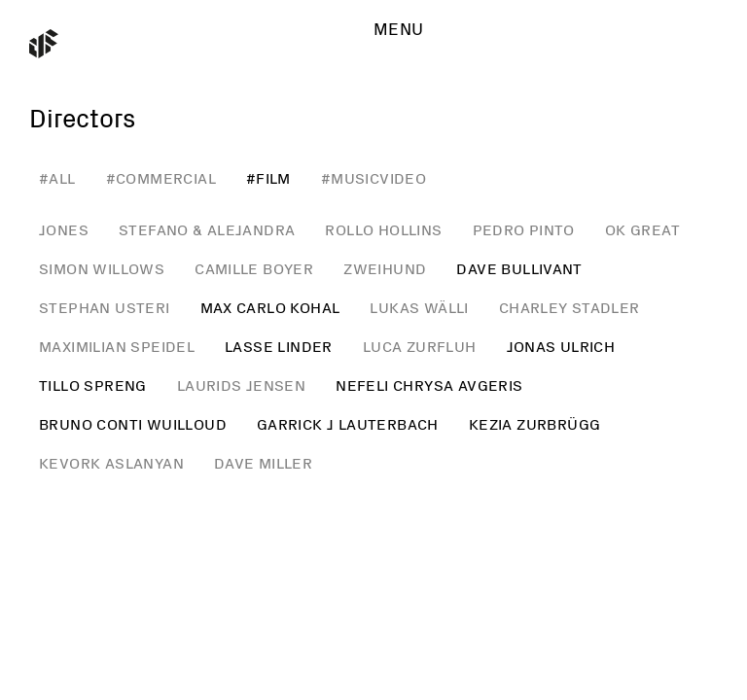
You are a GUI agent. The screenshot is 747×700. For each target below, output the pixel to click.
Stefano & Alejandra (207, 230)
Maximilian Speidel (117, 347)
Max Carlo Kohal (270, 308)
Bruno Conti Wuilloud (133, 425)
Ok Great (642, 230)
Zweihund (385, 269)
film (273, 179)
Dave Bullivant (519, 269)
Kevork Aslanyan (111, 464)
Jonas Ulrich (561, 347)
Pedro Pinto (524, 230)
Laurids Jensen (242, 386)
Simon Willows (102, 269)
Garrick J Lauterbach (348, 425)
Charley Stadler (569, 308)
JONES (64, 230)
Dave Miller (263, 464)
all (62, 179)
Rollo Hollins (383, 230)
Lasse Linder (279, 347)
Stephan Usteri (105, 308)
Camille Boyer (254, 269)
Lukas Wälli (419, 308)
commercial (166, 179)
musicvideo (378, 179)
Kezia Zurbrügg (535, 425)
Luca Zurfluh (420, 347)
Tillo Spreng (93, 386)
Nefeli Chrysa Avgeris (429, 386)
